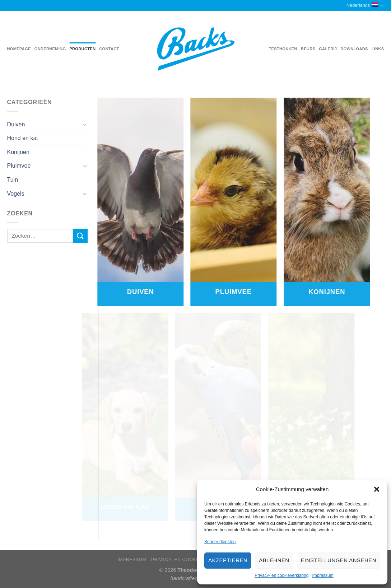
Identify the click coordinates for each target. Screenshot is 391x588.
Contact (109, 49)
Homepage (19, 49)
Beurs (308, 49)
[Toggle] (85, 124)
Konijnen (18, 152)
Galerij (328, 49)
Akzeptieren (228, 560)
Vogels (16, 194)
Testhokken (283, 49)
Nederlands (365, 6)
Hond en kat (23, 138)
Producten (82, 49)
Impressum (323, 575)
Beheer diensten (220, 542)
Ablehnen (274, 560)
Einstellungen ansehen (339, 560)
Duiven (16, 124)
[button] (377, 489)
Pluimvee (19, 166)
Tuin (13, 180)
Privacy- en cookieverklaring (281, 575)
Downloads (354, 49)
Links (378, 49)
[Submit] (80, 236)
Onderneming (50, 49)
